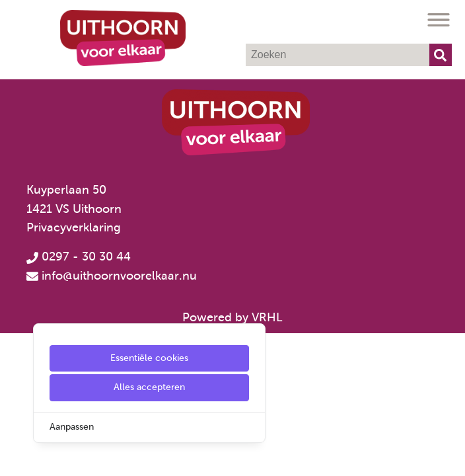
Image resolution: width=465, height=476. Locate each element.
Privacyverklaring (74, 227)
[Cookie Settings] (15, 456)
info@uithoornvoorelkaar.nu (119, 276)
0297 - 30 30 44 (79, 257)
